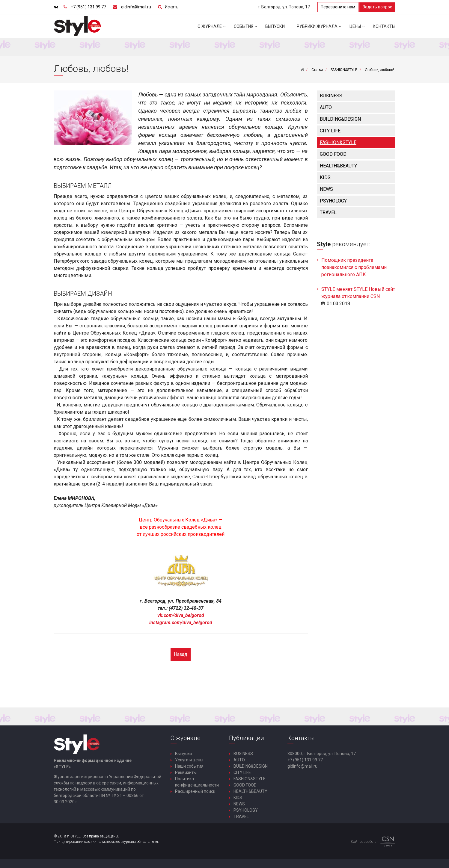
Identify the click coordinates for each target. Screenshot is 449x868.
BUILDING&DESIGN (340, 119)
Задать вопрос (377, 7)
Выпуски (275, 26)
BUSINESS (331, 96)
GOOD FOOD (333, 154)
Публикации (247, 738)
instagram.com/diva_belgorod (181, 623)
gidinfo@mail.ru (136, 7)
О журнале (213, 29)
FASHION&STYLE (338, 142)
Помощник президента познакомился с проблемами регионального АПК (354, 267)
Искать (172, 7)
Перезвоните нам (338, 7)
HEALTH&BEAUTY (338, 166)
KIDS (325, 177)
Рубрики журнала (320, 29)
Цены (358, 29)
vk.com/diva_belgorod (181, 615)
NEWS (326, 189)
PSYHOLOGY (333, 201)
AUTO (326, 107)
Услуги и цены (189, 760)
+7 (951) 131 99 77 (88, 7)
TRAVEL (328, 213)
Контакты (384, 26)
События (247, 29)
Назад (181, 654)
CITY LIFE (330, 131)
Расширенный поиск (195, 791)
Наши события (189, 766)
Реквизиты (186, 772)
